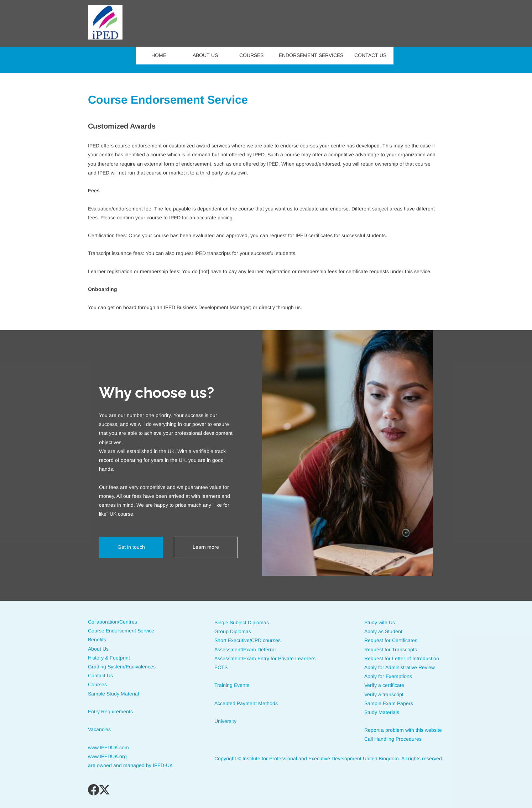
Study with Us (380, 622)
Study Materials (382, 712)
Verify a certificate (384, 685)
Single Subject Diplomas (242, 622)
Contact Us (100, 676)
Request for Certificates (391, 640)
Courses (97, 684)
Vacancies (99, 729)
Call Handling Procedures (393, 739)
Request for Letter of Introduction (402, 658)
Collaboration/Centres (113, 622)
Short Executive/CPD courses (247, 640)
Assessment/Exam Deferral (246, 650)
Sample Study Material (113, 694)
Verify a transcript (384, 694)
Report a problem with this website (403, 730)
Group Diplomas (233, 631)
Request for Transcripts (391, 650)
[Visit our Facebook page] (94, 790)
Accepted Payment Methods (247, 703)
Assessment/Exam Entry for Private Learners (265, 658)
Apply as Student (383, 631)
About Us (98, 649)
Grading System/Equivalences (122, 667)
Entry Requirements (110, 711)
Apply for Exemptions (388, 676)
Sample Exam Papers (389, 703)
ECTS (221, 667)
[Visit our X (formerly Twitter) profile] (105, 790)
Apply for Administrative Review (400, 667)
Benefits (97, 640)
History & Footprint (109, 658)
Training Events (232, 685)
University (225, 721)
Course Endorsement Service (121, 631)
